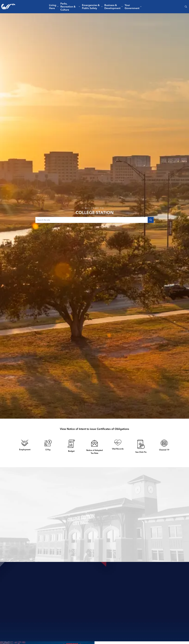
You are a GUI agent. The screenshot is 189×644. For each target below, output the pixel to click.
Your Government (132, 7)
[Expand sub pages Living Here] (58, 7)
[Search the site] (95, 220)
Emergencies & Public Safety (91, 7)
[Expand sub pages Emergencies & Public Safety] (102, 7)
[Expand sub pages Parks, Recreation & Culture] (79, 7)
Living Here (53, 7)
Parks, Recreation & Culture (68, 7)
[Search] (151, 220)
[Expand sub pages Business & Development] (122, 7)
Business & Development (112, 7)
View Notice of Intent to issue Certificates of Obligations (94, 429)
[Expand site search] (186, 7)
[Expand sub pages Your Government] (141, 7)
